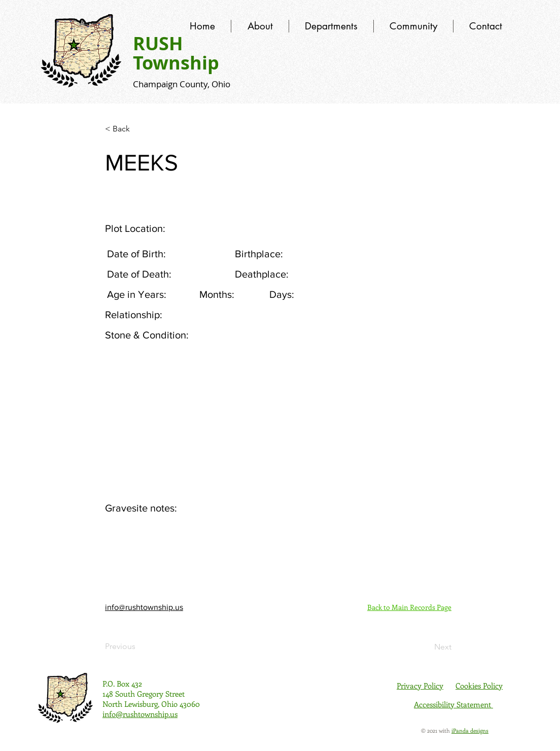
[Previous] (138, 646)
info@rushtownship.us (144, 607)
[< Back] (138, 129)
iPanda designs (470, 730)
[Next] (426, 647)
